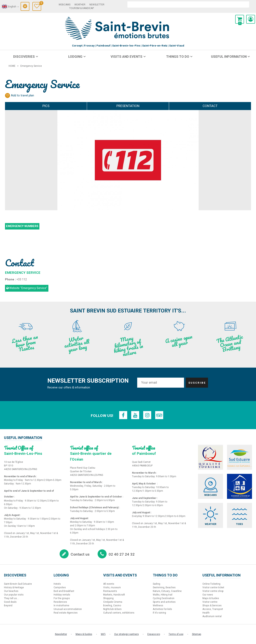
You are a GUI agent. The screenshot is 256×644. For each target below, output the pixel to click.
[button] (240, 19)
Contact (210, 106)
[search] (188, 4)
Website (28, 288)
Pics (46, 106)
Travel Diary (40, 4)
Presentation (128, 106)
